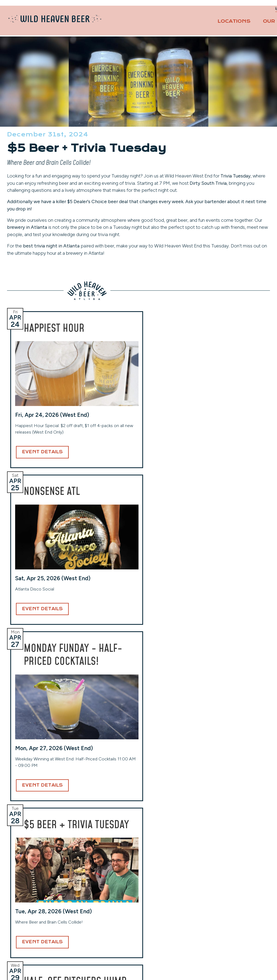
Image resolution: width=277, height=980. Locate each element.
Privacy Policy (222, 922)
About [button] (251, 24)
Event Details (42, 523)
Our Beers (198, 24)
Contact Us (251, 11)
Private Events (212, 11)
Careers (216, 907)
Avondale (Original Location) (39, 887)
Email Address (136, 820)
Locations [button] (152, 24)
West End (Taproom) (96, 887)
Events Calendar (225, 899)
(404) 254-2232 (93, 912)
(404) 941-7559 (159, 919)
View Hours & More (31, 933)
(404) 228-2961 (27, 925)
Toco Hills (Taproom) (162, 887)
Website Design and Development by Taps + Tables (139, 969)
